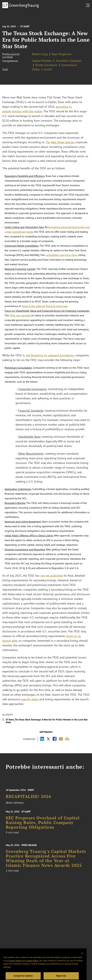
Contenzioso (69, 65)
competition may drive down (62, 255)
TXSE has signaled (20, 315)
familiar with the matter (27, 111)
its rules (49, 355)
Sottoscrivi (46, 732)
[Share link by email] (61, 739)
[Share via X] (48, 739)
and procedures (64, 355)
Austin (48, 69)
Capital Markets (42, 61)
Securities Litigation (69, 61)
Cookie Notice (32, 965)
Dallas (36, 69)
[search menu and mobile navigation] (88, 5)
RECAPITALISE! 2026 (28, 799)
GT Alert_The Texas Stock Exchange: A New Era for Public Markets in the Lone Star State (47, 721)
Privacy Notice (15, 965)
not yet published (52, 576)
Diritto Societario (46, 65)
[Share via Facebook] (55, 739)
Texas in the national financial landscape (45, 306)
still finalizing (35, 355)
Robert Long (40, 54)
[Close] (82, 957)
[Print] (67, 739)
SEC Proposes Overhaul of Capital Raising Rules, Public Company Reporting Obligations (43, 825)
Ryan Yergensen (62, 54)
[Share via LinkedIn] (42, 739)
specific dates (30, 699)
